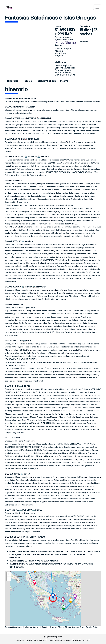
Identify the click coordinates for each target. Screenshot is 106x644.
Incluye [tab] (64, 81)
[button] (54, 596)
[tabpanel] (53, 357)
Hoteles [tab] (27, 81)
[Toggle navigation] (97, 7)
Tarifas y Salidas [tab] (46, 81)
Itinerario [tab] (13, 81)
